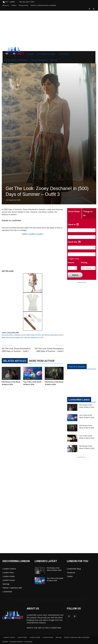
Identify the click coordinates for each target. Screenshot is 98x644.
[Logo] (14, 56)
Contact (14, 5)
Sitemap (6, 584)
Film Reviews (7, 379)
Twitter (70, 576)
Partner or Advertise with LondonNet (43, 5)
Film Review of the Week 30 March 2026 (87, 406)
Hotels (65, 54)
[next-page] (7, 389)
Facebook (71, 573)
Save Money (40, 60)
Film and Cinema (17, 60)
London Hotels (9, 576)
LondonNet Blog (74, 569)
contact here (56, 628)
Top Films (27, 379)
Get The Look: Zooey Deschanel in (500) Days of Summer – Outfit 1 (16, 350)
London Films (8, 573)
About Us (6, 5)
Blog (54, 60)
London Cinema (9, 569)
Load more (82, 457)
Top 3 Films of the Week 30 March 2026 (87, 416)
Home (30, 54)
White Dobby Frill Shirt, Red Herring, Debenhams (42, 335)
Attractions (47, 54)
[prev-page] (3, 389)
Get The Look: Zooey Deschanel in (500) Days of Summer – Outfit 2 (49, 350)
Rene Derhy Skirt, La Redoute (11, 335)
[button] (92, 54)
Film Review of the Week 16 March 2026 (87, 447)
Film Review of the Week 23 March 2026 (87, 427)
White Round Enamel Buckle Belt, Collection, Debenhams (20, 338)
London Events (9, 580)
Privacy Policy (23, 5)
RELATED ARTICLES (15, 361)
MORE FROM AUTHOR (42, 361)
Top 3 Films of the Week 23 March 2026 (87, 437)
